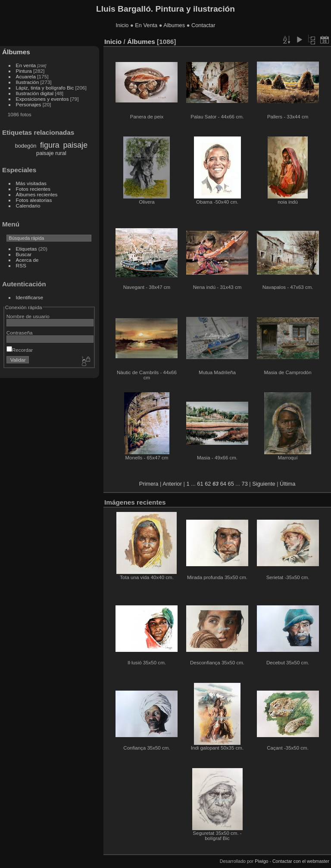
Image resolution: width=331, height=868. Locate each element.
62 (208, 484)
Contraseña (20, 333)
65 (231, 484)
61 (200, 484)
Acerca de (27, 260)
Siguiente (264, 484)
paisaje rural (51, 153)
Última (287, 484)
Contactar (203, 25)
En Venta (146, 25)
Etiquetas (27, 249)
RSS (21, 265)
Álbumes (16, 52)
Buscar (24, 254)
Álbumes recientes (37, 194)
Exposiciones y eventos (42, 99)
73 (245, 484)
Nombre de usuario (28, 316)
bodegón (26, 146)
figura (50, 145)
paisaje (75, 145)
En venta (26, 65)
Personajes (29, 104)
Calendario (28, 206)
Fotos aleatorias (34, 200)
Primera (149, 484)
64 (223, 484)
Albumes (174, 25)
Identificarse (30, 297)
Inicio (122, 25)
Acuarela (26, 76)
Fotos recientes (33, 189)
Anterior (172, 484)
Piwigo (261, 861)
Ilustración (28, 82)
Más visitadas (31, 183)
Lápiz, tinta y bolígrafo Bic (45, 88)
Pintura (24, 71)
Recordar (20, 350)
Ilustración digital (35, 93)
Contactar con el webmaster (301, 861)
